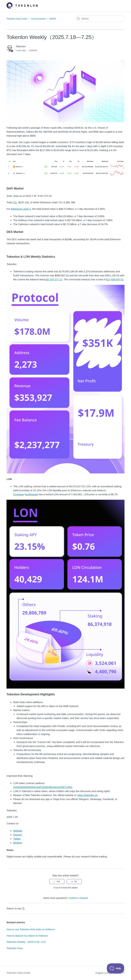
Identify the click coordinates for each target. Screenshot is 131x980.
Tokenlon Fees (15, 948)
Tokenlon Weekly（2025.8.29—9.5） (27, 942)
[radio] (57, 882)
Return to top (15, 908)
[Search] (99, 19)
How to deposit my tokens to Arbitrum (27, 936)
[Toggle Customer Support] (116, 968)
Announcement (38, 19)
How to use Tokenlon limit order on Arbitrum (31, 929)
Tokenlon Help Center (17, 19)
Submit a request (78, 898)
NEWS (53, 19)
